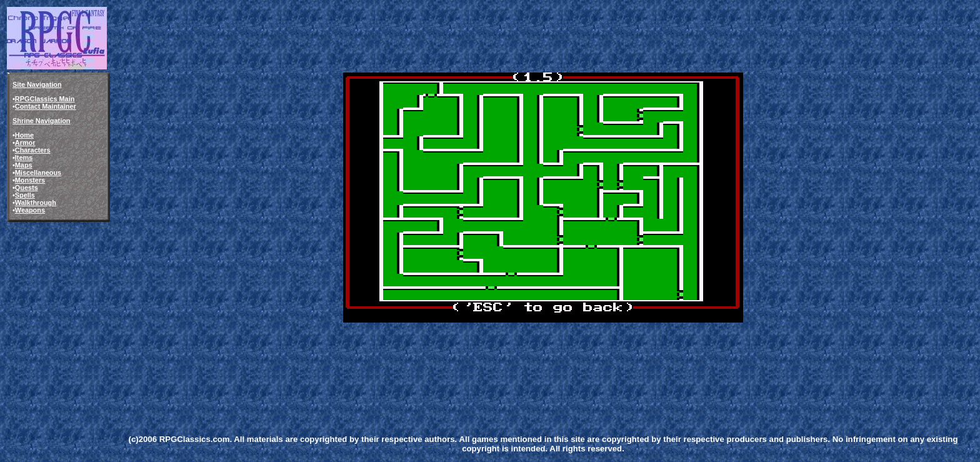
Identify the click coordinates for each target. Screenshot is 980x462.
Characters (33, 150)
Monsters (30, 180)
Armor (25, 143)
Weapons (30, 210)
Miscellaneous (38, 173)
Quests (27, 188)
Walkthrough (36, 203)
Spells (25, 195)
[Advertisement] (342, 353)
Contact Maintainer (46, 106)
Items (24, 158)
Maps (24, 165)
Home (24, 135)
